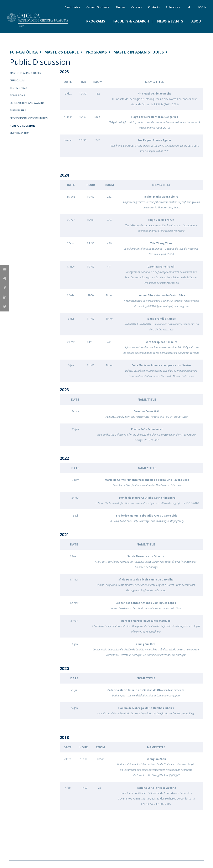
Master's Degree (62, 52)
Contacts (154, 7)
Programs (96, 52)
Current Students (98, 7)
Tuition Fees (18, 110)
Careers (136, 7)
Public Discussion (22, 126)
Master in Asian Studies (139, 52)
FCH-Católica (24, 52)
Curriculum (17, 80)
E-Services (173, 7)
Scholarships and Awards (27, 103)
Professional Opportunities (29, 118)
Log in (202, 7)
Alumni (120, 7)
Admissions (17, 95)
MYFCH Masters (20, 133)
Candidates (72, 7)
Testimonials (19, 88)
